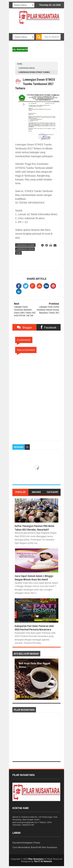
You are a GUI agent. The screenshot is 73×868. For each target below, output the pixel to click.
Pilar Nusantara (36, 859)
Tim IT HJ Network (43, 861)
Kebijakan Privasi (32, 843)
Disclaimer (18, 843)
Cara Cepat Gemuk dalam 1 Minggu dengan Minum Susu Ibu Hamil (34, 578)
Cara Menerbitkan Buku (24, 847)
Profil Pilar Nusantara (47, 847)
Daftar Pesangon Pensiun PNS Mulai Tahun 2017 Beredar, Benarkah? (34, 528)
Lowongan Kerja (27, 68)
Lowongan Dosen (25, 245)
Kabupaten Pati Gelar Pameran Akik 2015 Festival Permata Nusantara (34, 628)
